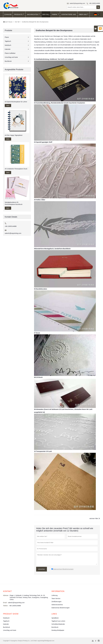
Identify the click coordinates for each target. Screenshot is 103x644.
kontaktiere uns (69, 14)
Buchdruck (8, 61)
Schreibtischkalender (58, 624)
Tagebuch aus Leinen (58, 621)
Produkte (19, 14)
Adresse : (6, 595)
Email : (5, 603)
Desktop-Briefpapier (58, 630)
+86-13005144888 (94, 3)
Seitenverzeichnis (57, 605)
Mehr (8, 106)
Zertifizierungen (57, 602)
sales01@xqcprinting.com (77, 3)
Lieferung (55, 595)
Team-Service (56, 598)
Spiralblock (55, 618)
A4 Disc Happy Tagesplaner (14, 135)
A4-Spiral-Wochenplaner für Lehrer (16, 102)
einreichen (42, 569)
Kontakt (7, 591)
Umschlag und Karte (11, 57)
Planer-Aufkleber (10, 53)
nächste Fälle (94, 519)
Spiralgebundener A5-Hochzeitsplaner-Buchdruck (14, 203)
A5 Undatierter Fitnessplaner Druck (16, 169)
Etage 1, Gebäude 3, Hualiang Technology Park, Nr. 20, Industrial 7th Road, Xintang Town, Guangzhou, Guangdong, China (29, 597)
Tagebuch (8, 41)
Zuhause (8, 14)
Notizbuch (8, 45)
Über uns (84, 14)
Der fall (46, 14)
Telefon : (6, 606)
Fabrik (55, 14)
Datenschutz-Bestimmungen (61, 608)
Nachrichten (33, 14)
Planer (7, 37)
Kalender (8, 49)
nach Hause (8, 22)
